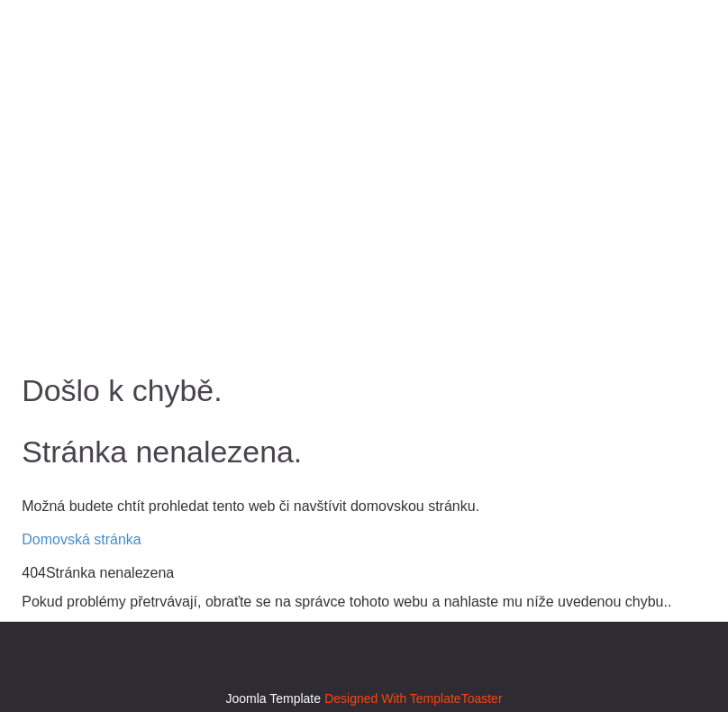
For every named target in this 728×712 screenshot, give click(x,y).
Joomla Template (273, 698)
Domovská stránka (82, 539)
